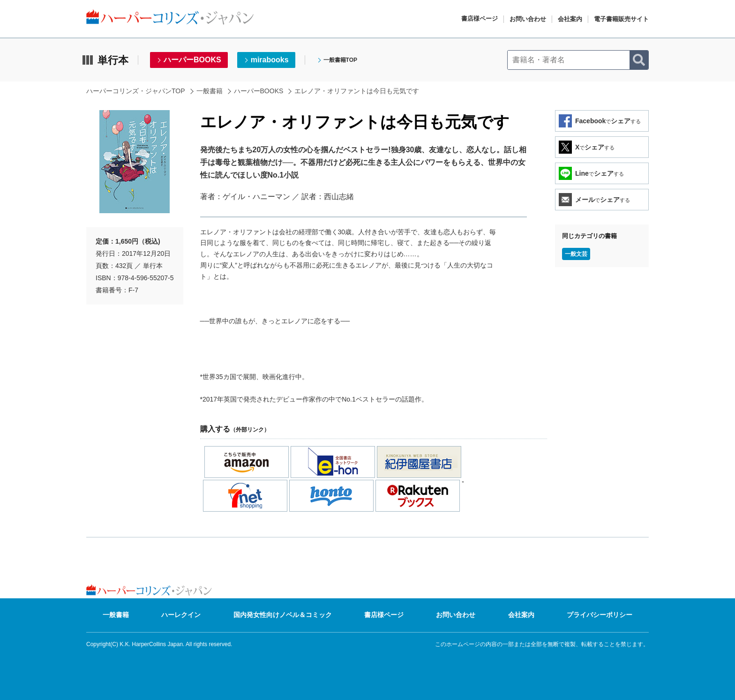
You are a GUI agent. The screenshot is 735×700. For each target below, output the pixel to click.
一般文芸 (576, 254)
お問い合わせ (528, 19)
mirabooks (270, 60)
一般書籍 (210, 91)
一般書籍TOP (340, 60)
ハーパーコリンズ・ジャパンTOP (136, 91)
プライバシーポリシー (600, 615)
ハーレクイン (181, 615)
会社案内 (570, 19)
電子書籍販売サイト (621, 19)
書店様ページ (480, 19)
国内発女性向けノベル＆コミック (283, 615)
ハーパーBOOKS (192, 60)
